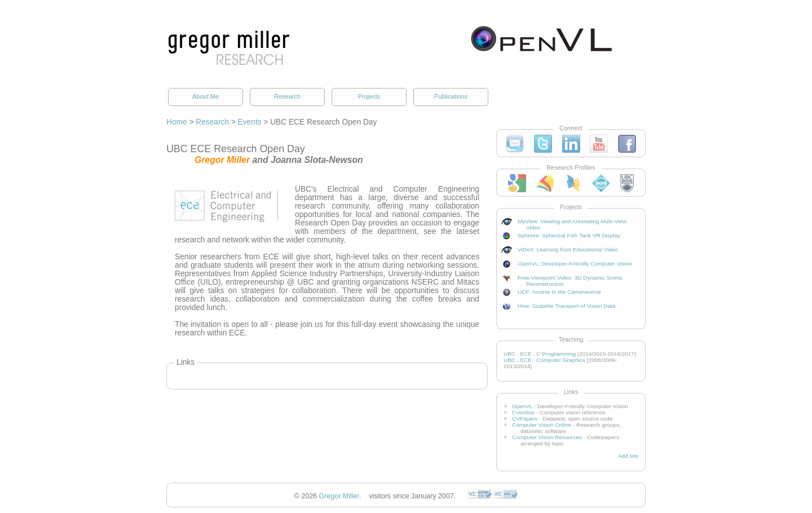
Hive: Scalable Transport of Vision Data (566, 306)
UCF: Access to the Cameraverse (559, 292)
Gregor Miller (339, 496)
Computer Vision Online (542, 425)
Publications (451, 96)
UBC (509, 354)
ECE (526, 354)
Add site (628, 456)
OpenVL (522, 406)
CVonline (523, 412)
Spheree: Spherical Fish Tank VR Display (569, 235)
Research (287, 96)
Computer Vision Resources (547, 437)
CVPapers (525, 419)
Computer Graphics (561, 360)
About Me (206, 96)
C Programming (556, 354)
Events (250, 122)
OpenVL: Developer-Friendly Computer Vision (575, 264)
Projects (369, 96)
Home (177, 122)
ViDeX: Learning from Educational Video (568, 249)
